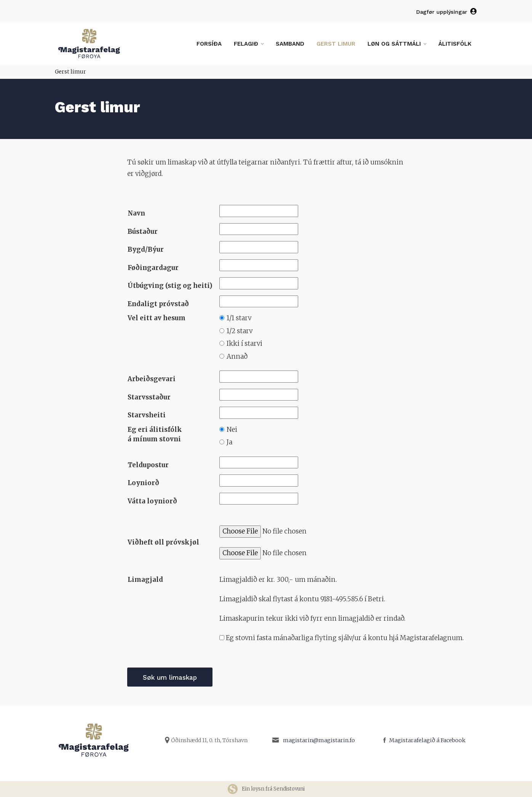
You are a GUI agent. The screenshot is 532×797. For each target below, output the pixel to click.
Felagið (249, 44)
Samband (290, 44)
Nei (228, 430)
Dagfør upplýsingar (447, 12)
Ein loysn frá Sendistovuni (266, 789)
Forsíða (209, 44)
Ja (226, 442)
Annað (233, 356)
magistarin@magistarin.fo (319, 740)
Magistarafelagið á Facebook (427, 740)
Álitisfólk (455, 44)
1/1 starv (235, 318)
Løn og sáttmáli (397, 44)
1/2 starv (236, 331)
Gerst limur (336, 44)
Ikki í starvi (241, 343)
